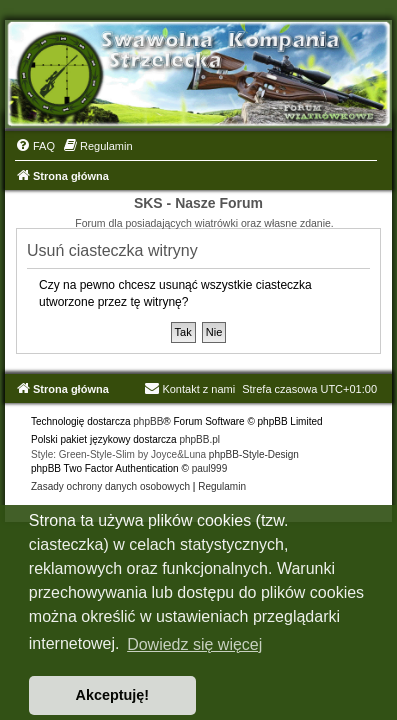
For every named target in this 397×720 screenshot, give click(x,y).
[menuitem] (35, 146)
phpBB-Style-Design (254, 454)
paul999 (210, 468)
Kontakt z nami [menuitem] (189, 389)
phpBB (148, 421)
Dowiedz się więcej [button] (194, 644)
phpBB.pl (199, 439)
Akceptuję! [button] (113, 695)
